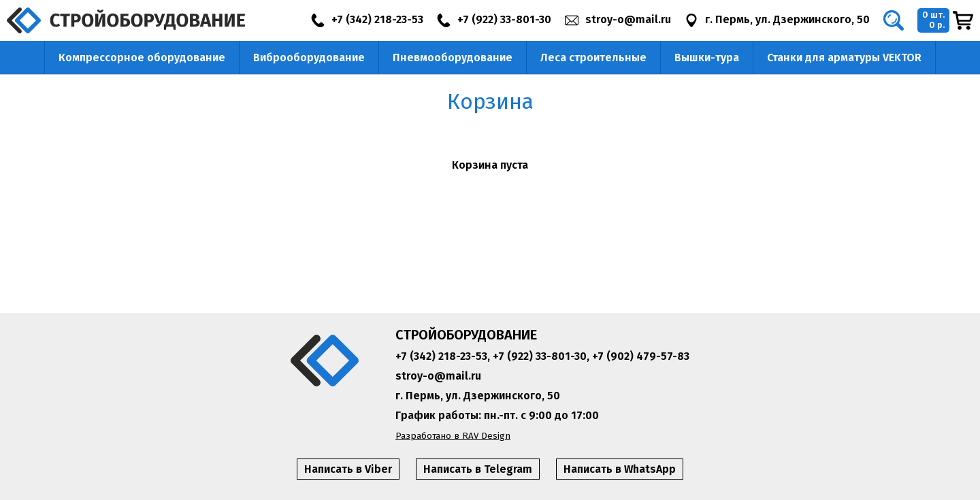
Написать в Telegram (478, 469)
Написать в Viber (348, 469)
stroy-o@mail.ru (438, 376)
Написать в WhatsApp (620, 469)
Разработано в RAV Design (453, 436)
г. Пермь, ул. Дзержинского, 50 (478, 396)
